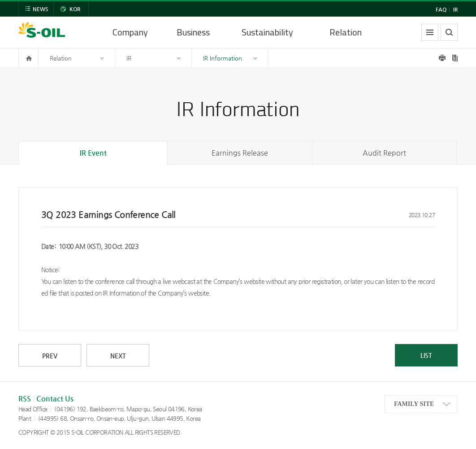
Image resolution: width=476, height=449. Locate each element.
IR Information (223, 58)
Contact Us (55, 399)
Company (130, 32)
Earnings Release (240, 153)
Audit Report (384, 153)
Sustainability (267, 32)
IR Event (93, 153)
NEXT (118, 356)
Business (193, 32)
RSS (25, 399)
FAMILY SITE (414, 404)
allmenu (430, 32)
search (449, 32)
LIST (426, 355)
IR (455, 9)
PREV (50, 356)
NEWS (41, 9)
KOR (75, 9)
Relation (346, 32)
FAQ (441, 9)
